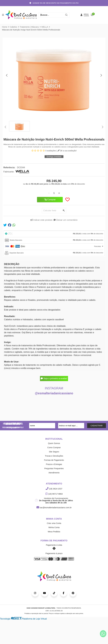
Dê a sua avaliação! (67, 151)
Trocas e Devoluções (54, 456)
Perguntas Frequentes (54, 468)
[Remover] (49, 193)
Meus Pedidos (54, 532)
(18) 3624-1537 (54, 489)
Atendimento (54, 473)
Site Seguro (54, 452)
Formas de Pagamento (54, 460)
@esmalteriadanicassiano (54, 393)
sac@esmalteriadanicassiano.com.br (54, 508)
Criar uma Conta (54, 523)
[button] (7, 75)
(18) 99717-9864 (54, 494)
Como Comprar (54, 448)
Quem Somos (54, 443)
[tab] (54, 234)
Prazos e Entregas (54, 464)
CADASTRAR (97, 426)
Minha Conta (54, 527)
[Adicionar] (59, 193)
